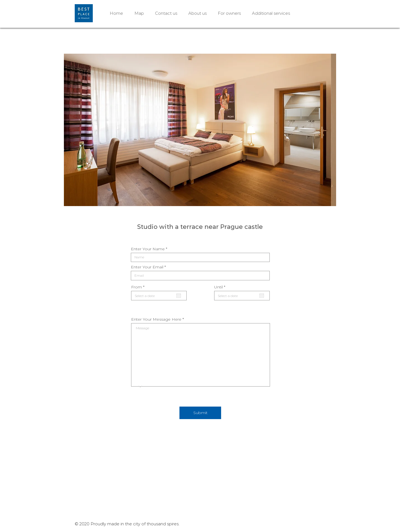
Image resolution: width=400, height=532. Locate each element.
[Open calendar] (179, 296)
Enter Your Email (147, 267)
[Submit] (200, 413)
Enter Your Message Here (156, 319)
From (139, 287)
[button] (200, 130)
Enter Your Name (148, 249)
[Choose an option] (139, 387)
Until (221, 287)
